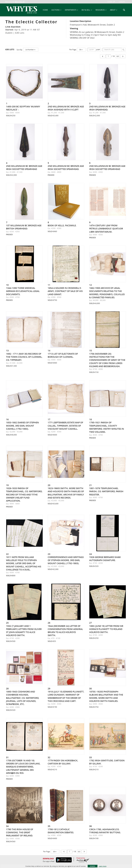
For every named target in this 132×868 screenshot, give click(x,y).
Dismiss (93, 866)
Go (118, 56)
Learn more (103, 866)
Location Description (81, 21)
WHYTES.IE (20, 2)
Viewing (74, 28)
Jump (98, 50)
